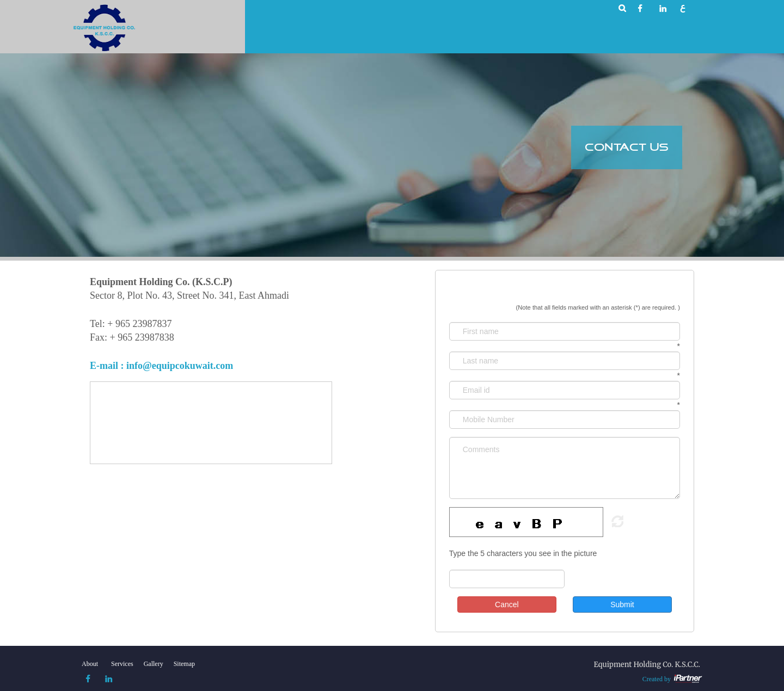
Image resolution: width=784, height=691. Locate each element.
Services (122, 664)
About (90, 664)
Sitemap (184, 664)
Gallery (154, 664)
